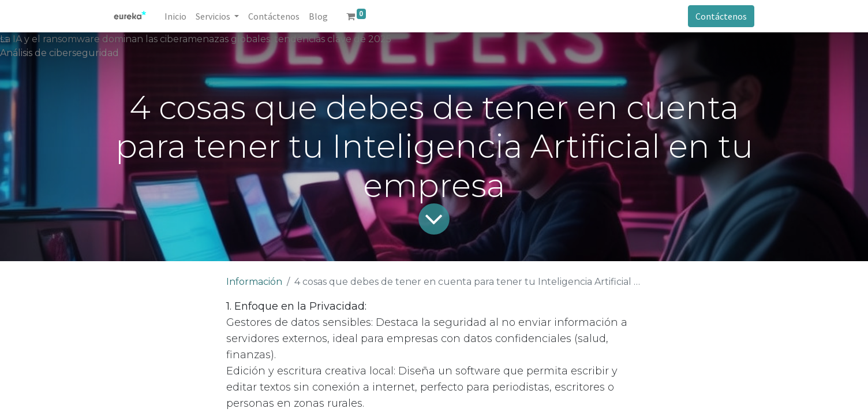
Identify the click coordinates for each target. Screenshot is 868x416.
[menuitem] (175, 16)
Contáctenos (721, 16)
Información (254, 282)
